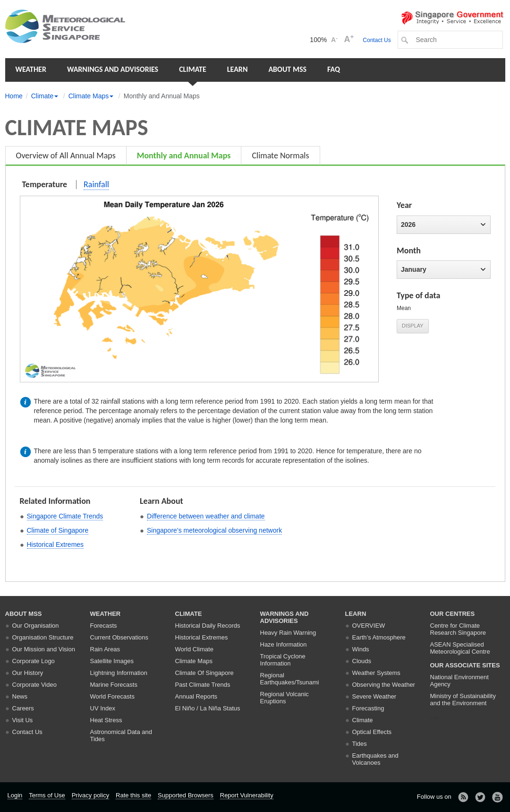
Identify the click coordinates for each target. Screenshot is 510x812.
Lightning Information (119, 673)
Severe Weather (374, 696)
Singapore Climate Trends (65, 516)
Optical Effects (372, 732)
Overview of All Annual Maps (66, 155)
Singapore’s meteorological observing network (214, 530)
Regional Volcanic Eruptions (285, 698)
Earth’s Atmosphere (379, 637)
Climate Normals (280, 155)
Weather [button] (31, 69)
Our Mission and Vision (44, 649)
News (20, 696)
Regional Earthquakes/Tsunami (290, 679)
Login (15, 795)
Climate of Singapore (58, 530)
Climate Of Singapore (204, 673)
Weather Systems (376, 673)
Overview (369, 626)
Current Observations (119, 637)
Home (14, 96)
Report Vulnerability (247, 795)
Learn (238, 69)
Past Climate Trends (203, 685)
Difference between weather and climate (206, 516)
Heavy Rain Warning (288, 633)
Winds (361, 649)
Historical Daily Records (208, 626)
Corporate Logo (34, 661)
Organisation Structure (43, 637)
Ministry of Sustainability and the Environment (463, 700)
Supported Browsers (186, 795)
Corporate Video (34, 685)
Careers (23, 708)
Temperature (45, 184)
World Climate (194, 649)
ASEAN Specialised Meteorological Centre (460, 648)
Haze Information (284, 644)
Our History (28, 673)
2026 (443, 225)
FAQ (334, 69)
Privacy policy (90, 795)
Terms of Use (47, 795)
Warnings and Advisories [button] (113, 69)
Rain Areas (105, 649)
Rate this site (133, 795)
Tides (360, 744)
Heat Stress (106, 720)
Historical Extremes (55, 544)
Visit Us (23, 720)
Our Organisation (36, 626)
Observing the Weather (384, 685)
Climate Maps (194, 661)
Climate (193, 69)
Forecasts (104, 626)
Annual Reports (196, 696)
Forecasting (368, 708)
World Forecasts (112, 696)
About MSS (287, 69)
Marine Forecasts (114, 685)
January (443, 269)
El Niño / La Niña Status (208, 708)
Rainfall (96, 184)
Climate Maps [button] (91, 96)
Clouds (362, 661)
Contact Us (377, 40)
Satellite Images (112, 661)
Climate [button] (45, 96)
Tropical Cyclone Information (283, 660)
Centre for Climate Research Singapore (458, 629)
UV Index (103, 708)
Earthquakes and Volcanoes (375, 759)
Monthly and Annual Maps (184, 155)
